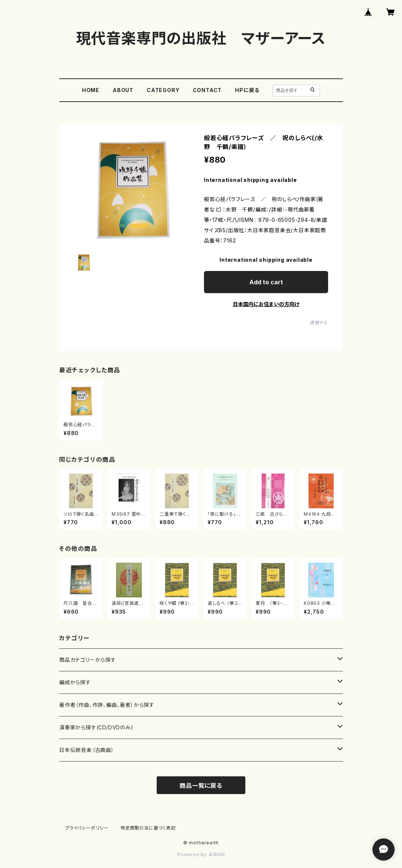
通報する (319, 323)
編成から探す (75, 682)
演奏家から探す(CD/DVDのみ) (96, 727)
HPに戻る (247, 90)
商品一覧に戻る (201, 786)
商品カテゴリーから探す (88, 660)
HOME (91, 90)
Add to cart (266, 282)
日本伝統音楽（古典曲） (87, 750)
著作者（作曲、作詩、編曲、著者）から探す (107, 705)
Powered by (201, 855)
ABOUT (123, 90)
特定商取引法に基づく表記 (148, 828)
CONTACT (207, 90)
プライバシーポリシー (87, 828)
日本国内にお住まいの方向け (266, 304)
